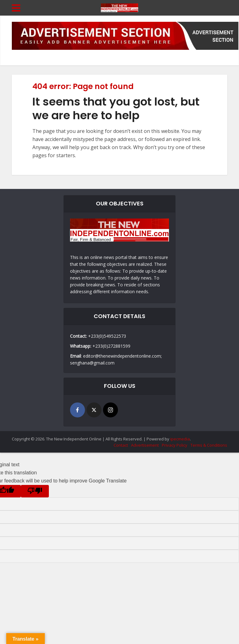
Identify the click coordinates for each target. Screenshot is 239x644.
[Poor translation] (35, 491)
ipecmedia (180, 439)
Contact (121, 445)
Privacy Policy (175, 445)
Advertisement (145, 445)
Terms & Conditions (209, 445)
